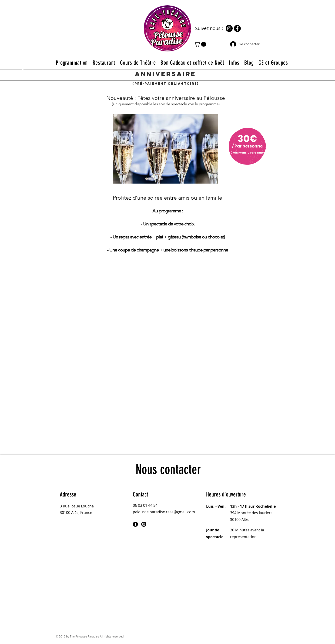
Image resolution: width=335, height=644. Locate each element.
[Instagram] (229, 28)
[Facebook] (237, 28)
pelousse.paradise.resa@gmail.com (164, 512)
